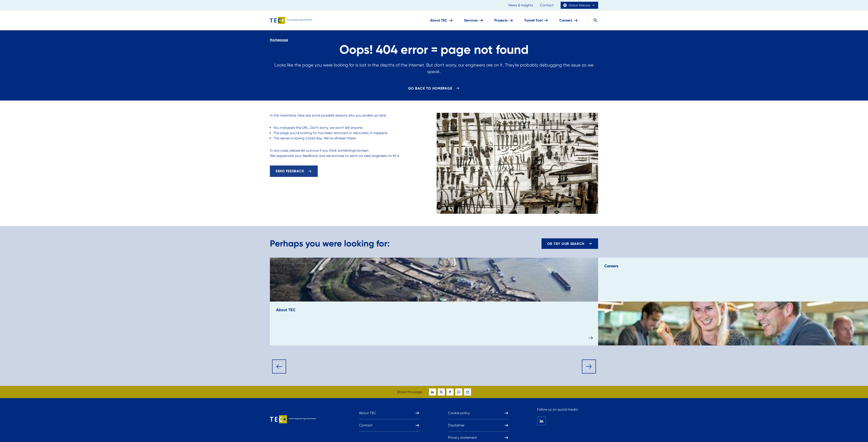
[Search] (594, 20)
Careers (569, 20)
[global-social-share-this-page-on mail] (468, 392)
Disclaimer (479, 425)
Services (474, 20)
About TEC (442, 20)
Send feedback (290, 171)
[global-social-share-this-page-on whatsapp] (459, 392)
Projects (504, 20)
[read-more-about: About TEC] (434, 302)
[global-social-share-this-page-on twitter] (441, 392)
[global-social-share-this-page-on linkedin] (432, 392)
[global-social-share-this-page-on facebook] (450, 392)
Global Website (579, 5)
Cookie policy (479, 413)
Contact (547, 5)
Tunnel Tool (536, 20)
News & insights (521, 5)
